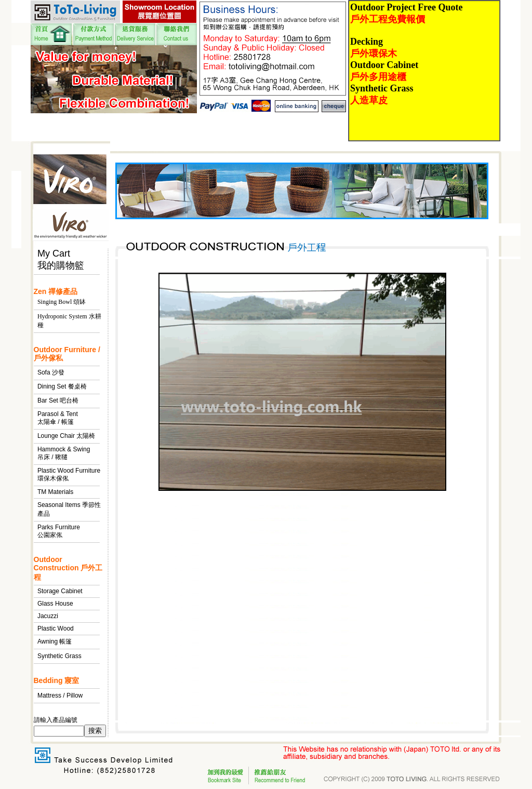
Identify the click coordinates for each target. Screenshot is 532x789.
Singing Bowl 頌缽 (62, 302)
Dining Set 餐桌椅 (62, 386)
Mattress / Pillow (60, 696)
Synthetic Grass (59, 656)
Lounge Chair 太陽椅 (66, 436)
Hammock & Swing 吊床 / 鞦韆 (64, 453)
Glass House (55, 604)
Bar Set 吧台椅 (58, 400)
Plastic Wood (56, 628)
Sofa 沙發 (51, 372)
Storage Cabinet (60, 591)
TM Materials (55, 492)
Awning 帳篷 (55, 641)
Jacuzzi (48, 616)
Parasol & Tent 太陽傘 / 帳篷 (58, 418)
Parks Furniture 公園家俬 (59, 531)
